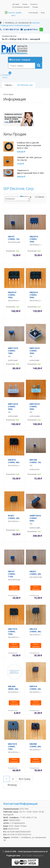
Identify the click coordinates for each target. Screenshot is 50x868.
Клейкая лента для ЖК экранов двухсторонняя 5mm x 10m (29, 145)
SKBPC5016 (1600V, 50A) (35, 518)
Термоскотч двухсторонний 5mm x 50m (30, 172)
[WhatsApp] (41, 30)
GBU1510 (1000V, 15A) (13, 631)
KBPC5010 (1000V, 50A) (35, 406)
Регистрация (33, 13)
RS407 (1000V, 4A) (14, 517)
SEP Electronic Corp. (25, 85)
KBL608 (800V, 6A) (13, 688)
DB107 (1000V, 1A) (14, 238)
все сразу (25, 779)
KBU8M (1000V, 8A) (35, 745)
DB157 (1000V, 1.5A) (12, 574)
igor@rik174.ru (29, 29)
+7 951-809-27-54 (9, 29)
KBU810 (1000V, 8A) (14, 461)
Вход (43, 13)
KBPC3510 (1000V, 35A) (13, 406)
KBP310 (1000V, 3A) (35, 688)
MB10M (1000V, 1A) (35, 461)
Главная (8, 85)
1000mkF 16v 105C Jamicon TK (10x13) (29, 159)
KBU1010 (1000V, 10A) (12, 746)
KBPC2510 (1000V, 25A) (35, 351)
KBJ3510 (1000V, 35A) (12, 295)
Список (39, 197)
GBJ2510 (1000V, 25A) (34, 239)
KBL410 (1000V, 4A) (35, 630)
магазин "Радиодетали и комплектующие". (20, 24)
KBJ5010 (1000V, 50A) (34, 295)
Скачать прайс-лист (14, 14)
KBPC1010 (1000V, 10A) (13, 351)
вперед (12, 785)
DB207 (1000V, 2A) (35, 573)
